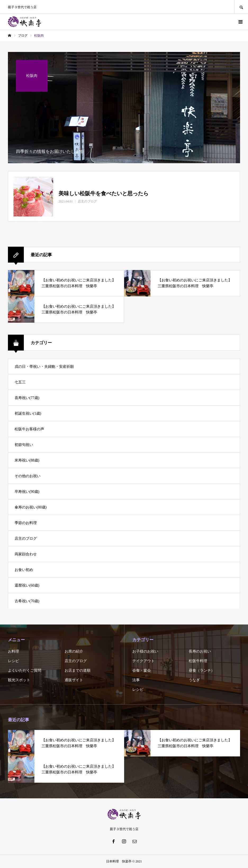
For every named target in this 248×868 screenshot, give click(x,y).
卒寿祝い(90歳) (27, 492)
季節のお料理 (26, 523)
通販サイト (74, 680)
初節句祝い (24, 445)
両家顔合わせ (26, 554)
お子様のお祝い (145, 651)
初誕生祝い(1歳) (28, 413)
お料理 (13, 651)
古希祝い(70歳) (27, 601)
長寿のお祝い (200, 651)
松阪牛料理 (198, 661)
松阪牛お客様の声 (29, 429)
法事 (136, 680)
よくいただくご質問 (25, 670)
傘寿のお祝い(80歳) (31, 507)
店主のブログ (26, 539)
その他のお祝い (28, 476)
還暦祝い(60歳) (27, 585)
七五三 (20, 382)
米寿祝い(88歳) (27, 460)
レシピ (13, 661)
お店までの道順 (78, 670)
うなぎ (194, 680)
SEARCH (241, 7)
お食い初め (24, 570)
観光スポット (19, 680)
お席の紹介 (74, 651)
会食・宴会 (142, 670)
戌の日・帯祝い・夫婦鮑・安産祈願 (44, 367)
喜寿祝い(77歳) (27, 398)
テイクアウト (143, 661)
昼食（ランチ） (202, 670)
